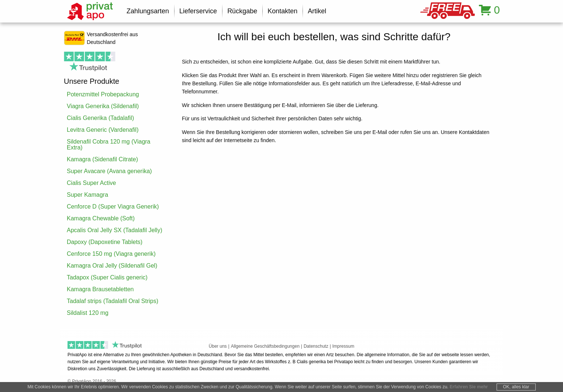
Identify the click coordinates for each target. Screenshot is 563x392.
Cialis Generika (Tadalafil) (100, 118)
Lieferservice (198, 11)
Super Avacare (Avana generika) (109, 171)
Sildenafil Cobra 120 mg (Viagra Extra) (109, 145)
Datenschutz (316, 346)
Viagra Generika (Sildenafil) (103, 106)
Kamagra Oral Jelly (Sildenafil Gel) (112, 266)
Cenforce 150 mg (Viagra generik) (111, 254)
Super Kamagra (87, 195)
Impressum (343, 346)
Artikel (317, 11)
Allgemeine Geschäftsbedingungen (265, 346)
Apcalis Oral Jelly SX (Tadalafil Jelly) (115, 230)
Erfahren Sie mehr (469, 387)
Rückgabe (242, 11)
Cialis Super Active (91, 183)
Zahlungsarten (148, 11)
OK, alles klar (516, 387)
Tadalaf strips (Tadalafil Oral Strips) (113, 301)
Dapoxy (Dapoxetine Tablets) (105, 242)
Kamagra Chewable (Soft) (101, 218)
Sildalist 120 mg (88, 313)
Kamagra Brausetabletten (100, 289)
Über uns (218, 346)
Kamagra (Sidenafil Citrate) (102, 159)
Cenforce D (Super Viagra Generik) (113, 207)
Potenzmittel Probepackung (103, 94)
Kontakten (282, 11)
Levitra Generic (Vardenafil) (103, 130)
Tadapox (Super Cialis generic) (107, 277)
